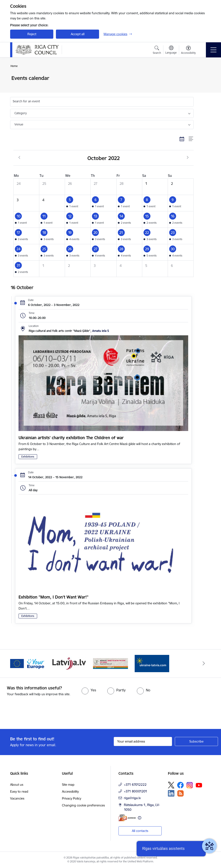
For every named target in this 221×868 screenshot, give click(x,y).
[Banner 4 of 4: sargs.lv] (152, 663)
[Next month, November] (188, 158)
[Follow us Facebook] (180, 785)
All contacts (140, 831)
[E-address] (127, 818)
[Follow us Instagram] (190, 785)
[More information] (140, 818)
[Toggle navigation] (213, 50)
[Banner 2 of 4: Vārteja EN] (69, 663)
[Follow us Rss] (180, 793)
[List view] (191, 139)
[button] (78, 203)
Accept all (78, 34)
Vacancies (17, 798)
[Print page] (205, 76)
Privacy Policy (72, 798)
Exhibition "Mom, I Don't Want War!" (54, 597)
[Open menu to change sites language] (171, 50)
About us (17, 785)
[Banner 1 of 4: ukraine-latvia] (28, 663)
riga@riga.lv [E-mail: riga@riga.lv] (132, 798)
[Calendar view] (182, 139)
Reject (32, 34)
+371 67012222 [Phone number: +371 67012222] (135, 785)
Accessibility (70, 791)
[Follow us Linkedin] (171, 793)
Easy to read (19, 791)
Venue (19, 124)
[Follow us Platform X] (171, 785)
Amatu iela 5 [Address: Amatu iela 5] (101, 331)
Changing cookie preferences (83, 805)
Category (21, 113)
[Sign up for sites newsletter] (196, 741)
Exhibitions (28, 457)
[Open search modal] (157, 51)
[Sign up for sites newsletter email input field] (143, 741)
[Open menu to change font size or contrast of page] (188, 51)
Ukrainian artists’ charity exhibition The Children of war (71, 438)
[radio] (89, 690)
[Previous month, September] (19, 158)
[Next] (204, 664)
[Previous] (17, 664)
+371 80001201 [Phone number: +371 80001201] (136, 791)
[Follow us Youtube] (199, 785)
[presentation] (36, 713)
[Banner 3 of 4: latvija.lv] (110, 663)
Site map (68, 785)
